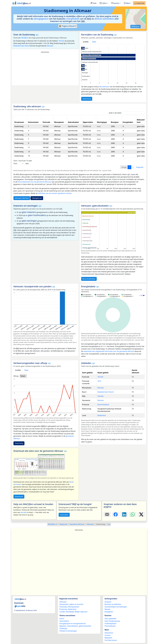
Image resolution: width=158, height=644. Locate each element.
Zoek (93, 3)
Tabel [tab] (94, 42)
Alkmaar (50, 46)
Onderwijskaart (111, 623)
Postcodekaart (110, 626)
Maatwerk (108, 638)
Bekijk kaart (135, 27)
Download (139, 3)
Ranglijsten (109, 612)
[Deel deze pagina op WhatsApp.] (133, 514)
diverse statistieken (104, 19)
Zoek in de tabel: (127, 113)
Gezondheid (64, 621)
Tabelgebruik (37, 198)
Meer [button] (127, 3)
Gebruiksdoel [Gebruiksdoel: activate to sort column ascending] (73, 122)
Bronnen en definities (113, 604)
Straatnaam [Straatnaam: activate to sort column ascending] (19, 122)
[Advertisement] (45, 69)
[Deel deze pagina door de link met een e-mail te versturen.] (107, 514)
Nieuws (107, 609)
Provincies (63, 609)
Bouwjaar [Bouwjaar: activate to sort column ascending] (115, 122)
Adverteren (109, 633)
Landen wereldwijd (67, 612)
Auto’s (62, 619)
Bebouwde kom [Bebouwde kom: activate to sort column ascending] (141, 121)
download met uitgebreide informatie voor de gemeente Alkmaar (109, 351)
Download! (19, 497)
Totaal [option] (23, 376)
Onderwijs (63, 628)
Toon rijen (21, 163)
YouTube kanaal (111, 640)
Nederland (102, 415)
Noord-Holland (103, 405)
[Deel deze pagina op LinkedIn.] (124, 514)
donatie (24, 512)
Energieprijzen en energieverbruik (73, 623)
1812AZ (24, 38)
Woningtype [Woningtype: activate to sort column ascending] (102, 122)
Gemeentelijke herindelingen (116, 607)
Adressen (63, 602)
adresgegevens (41, 19)
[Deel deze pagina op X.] (141, 514)
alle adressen (104, 87)
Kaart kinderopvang (112, 621)
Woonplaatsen (74, 607)
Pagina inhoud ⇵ (68, 26)
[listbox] (23, 376)
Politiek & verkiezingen (68, 631)
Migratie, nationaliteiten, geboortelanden (75, 626)
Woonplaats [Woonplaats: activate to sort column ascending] (59, 122)
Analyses (108, 602)
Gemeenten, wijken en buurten (71, 604)
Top (109, 524)
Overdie (100, 396)
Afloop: (16, 376)
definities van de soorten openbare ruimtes (55, 193)
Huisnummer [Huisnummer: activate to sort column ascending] (33, 122)
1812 (99, 381)
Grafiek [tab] (86, 42)
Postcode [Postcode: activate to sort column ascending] (46, 122)
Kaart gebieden (111, 619)
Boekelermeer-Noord (22, 46)
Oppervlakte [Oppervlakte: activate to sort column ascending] (88, 122)
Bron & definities (89, 279)
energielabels (73, 19)
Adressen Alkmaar (22, 198)
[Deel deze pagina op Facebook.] (116, 514)
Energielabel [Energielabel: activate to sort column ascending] (128, 122)
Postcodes (63, 607)
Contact (108, 635)
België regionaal (81, 612)
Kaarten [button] (115, 3)
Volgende (140, 167)
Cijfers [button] (103, 3)
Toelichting (87, 99)
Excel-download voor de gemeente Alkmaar (34, 182)
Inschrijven (64, 515)
